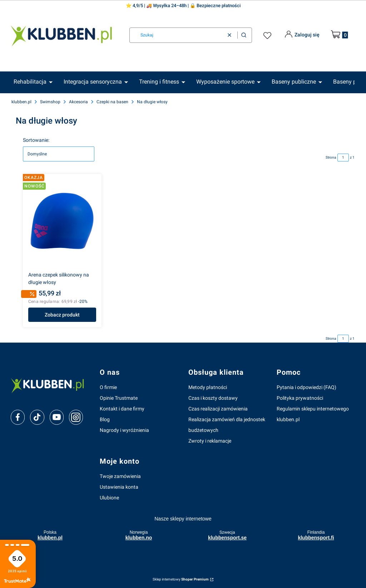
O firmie (108, 387)
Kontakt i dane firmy (122, 409)
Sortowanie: (36, 140)
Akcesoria (78, 102)
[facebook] (18, 417)
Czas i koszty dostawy (213, 398)
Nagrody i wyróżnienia (124, 430)
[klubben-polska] (50, 385)
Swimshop (50, 102)
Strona (331, 157)
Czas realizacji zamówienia (218, 409)
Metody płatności (208, 387)
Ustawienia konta (119, 487)
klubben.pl (21, 102)
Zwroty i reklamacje (210, 441)
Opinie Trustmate (119, 398)
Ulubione (109, 498)
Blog (105, 419)
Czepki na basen (112, 102)
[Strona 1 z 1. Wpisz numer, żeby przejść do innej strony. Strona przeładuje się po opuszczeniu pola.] (343, 158)
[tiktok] (37, 417)
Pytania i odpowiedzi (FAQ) (306, 387)
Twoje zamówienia (120, 476)
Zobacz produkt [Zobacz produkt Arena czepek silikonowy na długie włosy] (62, 315)
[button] (244, 35)
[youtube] (57, 417)
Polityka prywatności (300, 398)
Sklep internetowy (181, 579)
